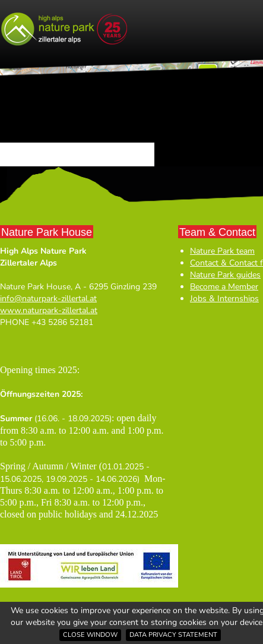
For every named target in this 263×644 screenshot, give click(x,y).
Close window (90, 635)
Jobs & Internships (224, 299)
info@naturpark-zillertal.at (48, 299)
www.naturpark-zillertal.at (49, 310)
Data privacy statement (173, 635)
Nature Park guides (225, 275)
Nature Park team (222, 251)
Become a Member (224, 287)
